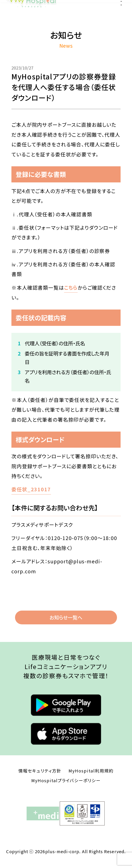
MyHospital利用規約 (91, 771)
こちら (71, 287)
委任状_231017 (31, 489)
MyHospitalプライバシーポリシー (66, 780)
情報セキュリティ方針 (40, 771)
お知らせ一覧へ (66, 617)
